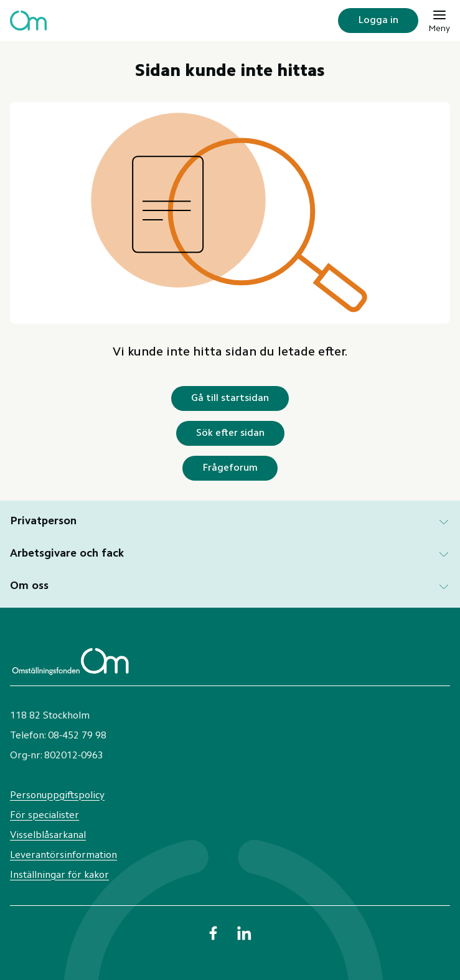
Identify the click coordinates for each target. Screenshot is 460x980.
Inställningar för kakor (59, 875)
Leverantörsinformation (63, 855)
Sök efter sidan (230, 433)
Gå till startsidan (230, 398)
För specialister (45, 816)
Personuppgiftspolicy (57, 796)
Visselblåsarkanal (48, 836)
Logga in (378, 21)
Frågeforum (230, 468)
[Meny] (439, 21)
